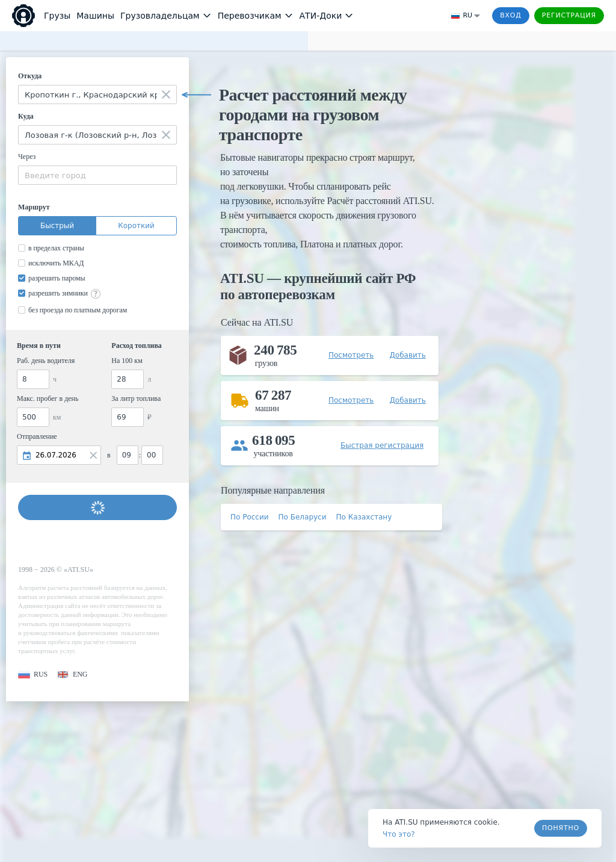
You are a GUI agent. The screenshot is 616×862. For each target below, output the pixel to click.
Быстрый (57, 226)
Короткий (136, 226)
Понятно (561, 828)
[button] (33, 674)
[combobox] (97, 95)
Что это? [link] (399, 834)
